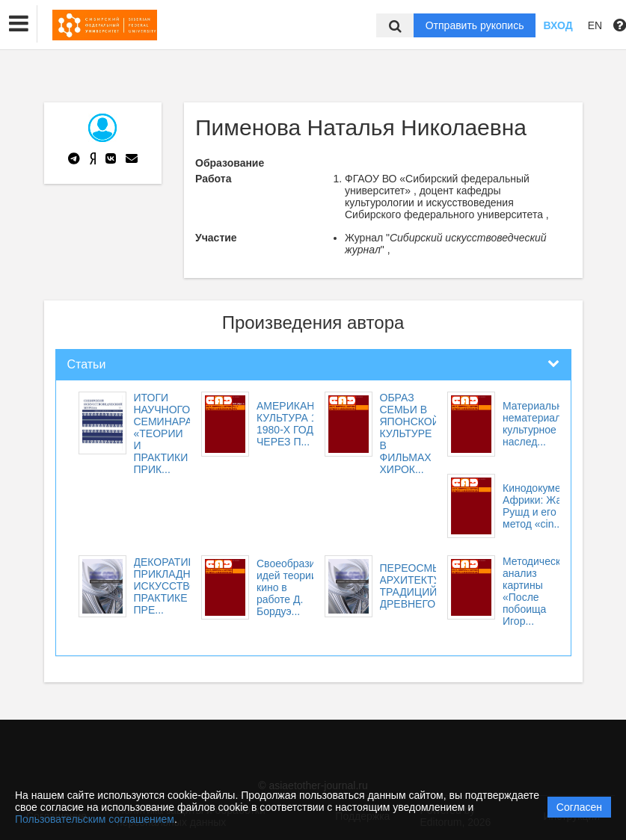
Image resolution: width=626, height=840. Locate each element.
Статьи (87, 364)
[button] (19, 24)
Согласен (579, 807)
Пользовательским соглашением (95, 819)
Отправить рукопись (475, 25)
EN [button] (595, 25)
